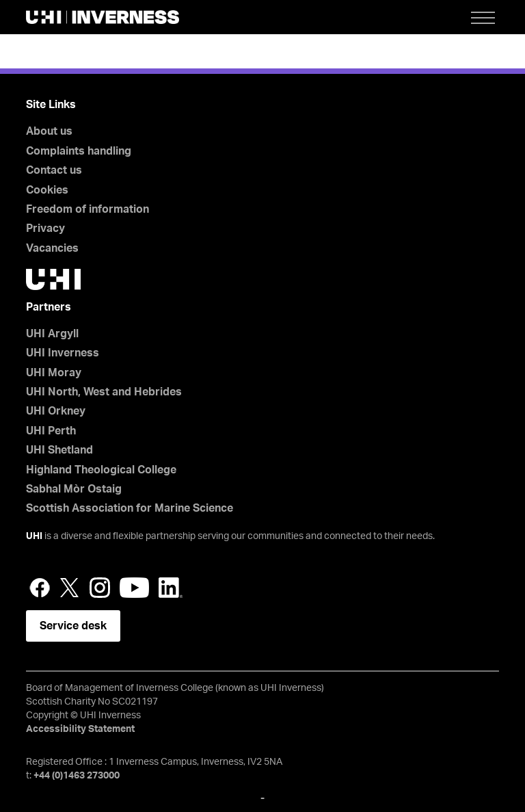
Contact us (54, 170)
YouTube (134, 588)
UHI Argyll (52, 334)
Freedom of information (87, 209)
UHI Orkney (56, 411)
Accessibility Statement (80, 729)
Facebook (40, 588)
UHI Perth (51, 431)
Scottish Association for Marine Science (130, 508)
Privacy (45, 228)
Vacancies (52, 248)
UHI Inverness (63, 353)
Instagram (100, 588)
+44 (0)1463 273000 (77, 776)
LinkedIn (171, 588)
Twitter (70, 588)
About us (49, 131)
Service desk (73, 626)
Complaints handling (79, 151)
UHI (34, 536)
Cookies (47, 190)
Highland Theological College (101, 470)
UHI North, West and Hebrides (104, 392)
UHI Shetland (59, 450)
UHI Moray (54, 373)
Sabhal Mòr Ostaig (74, 489)
